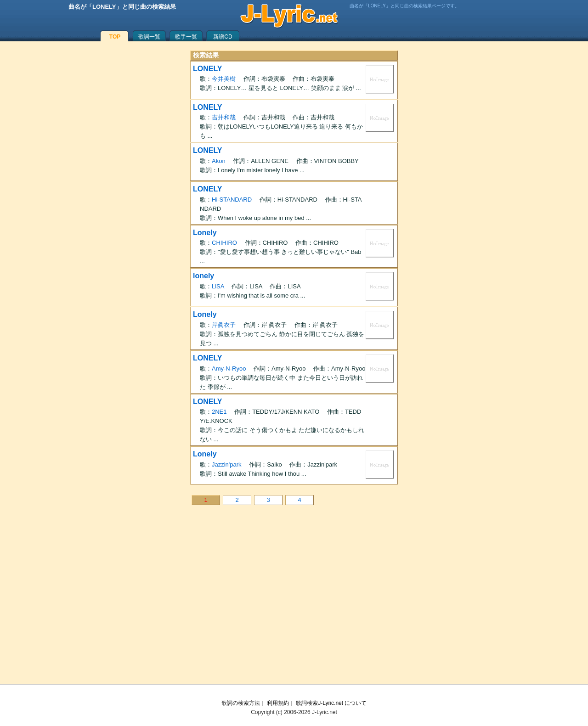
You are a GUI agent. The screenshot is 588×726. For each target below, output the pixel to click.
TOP (115, 37)
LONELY (207, 69)
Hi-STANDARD (232, 200)
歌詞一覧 (149, 37)
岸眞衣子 (224, 325)
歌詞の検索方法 (241, 703)
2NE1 (219, 412)
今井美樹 (224, 79)
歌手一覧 (186, 37)
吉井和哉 (224, 117)
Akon (219, 161)
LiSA (218, 286)
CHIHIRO (224, 243)
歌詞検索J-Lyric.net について (331, 703)
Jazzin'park (227, 464)
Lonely (205, 233)
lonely (204, 276)
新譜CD (223, 37)
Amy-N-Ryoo (229, 369)
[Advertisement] (294, 602)
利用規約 (278, 703)
